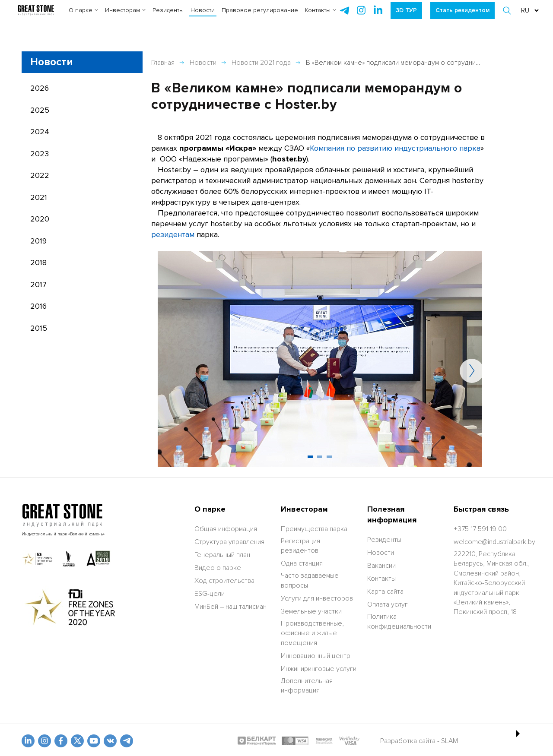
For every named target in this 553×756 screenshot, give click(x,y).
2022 (40, 175)
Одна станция (302, 563)
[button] (508, 17)
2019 (38, 241)
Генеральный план (222, 555)
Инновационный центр (316, 656)
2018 (38, 263)
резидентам (173, 234)
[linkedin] (28, 741)
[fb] (61, 741)
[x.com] (77, 741)
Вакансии (381, 566)
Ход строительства (224, 581)
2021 (39, 197)
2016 (38, 306)
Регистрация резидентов (300, 546)
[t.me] (127, 741)
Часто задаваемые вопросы (310, 580)
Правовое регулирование (260, 17)
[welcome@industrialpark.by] (494, 542)
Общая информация (226, 529)
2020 (40, 219)
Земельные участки (311, 611)
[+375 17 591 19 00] (480, 529)
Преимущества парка (314, 529)
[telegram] (344, 17)
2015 (39, 328)
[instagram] (378, 17)
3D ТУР (406, 17)
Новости (203, 17)
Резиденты (168, 17)
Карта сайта (385, 592)
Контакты (321, 17)
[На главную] (36, 17)
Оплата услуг (388, 604)
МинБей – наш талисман (230, 607)
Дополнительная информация (307, 686)
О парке (83, 17)
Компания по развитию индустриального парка (395, 148)
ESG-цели (210, 594)
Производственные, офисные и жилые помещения (312, 633)
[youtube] (94, 741)
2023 (40, 154)
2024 (40, 132)
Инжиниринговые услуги (319, 669)
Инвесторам (125, 17)
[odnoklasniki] (44, 741)
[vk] (110, 741)
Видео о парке (218, 568)
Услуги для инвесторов (317, 598)
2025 (40, 110)
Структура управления (229, 542)
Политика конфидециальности (399, 621)
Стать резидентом (462, 17)
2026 (40, 88)
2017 (38, 285)
